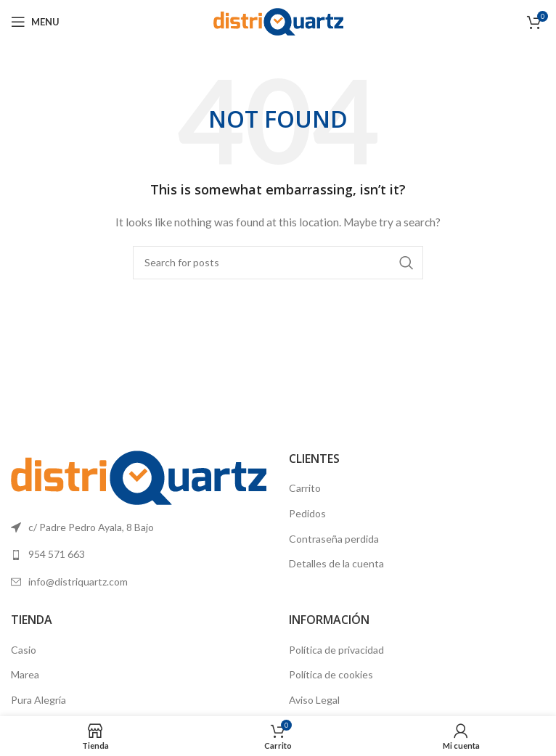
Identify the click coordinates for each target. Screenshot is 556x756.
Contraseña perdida (334, 539)
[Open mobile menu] (35, 22)
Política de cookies (331, 674)
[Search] (278, 263)
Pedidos (307, 513)
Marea (25, 674)
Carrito (305, 488)
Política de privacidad (336, 650)
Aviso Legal (314, 700)
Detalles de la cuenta (336, 563)
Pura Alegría (38, 700)
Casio (24, 650)
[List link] (139, 554)
